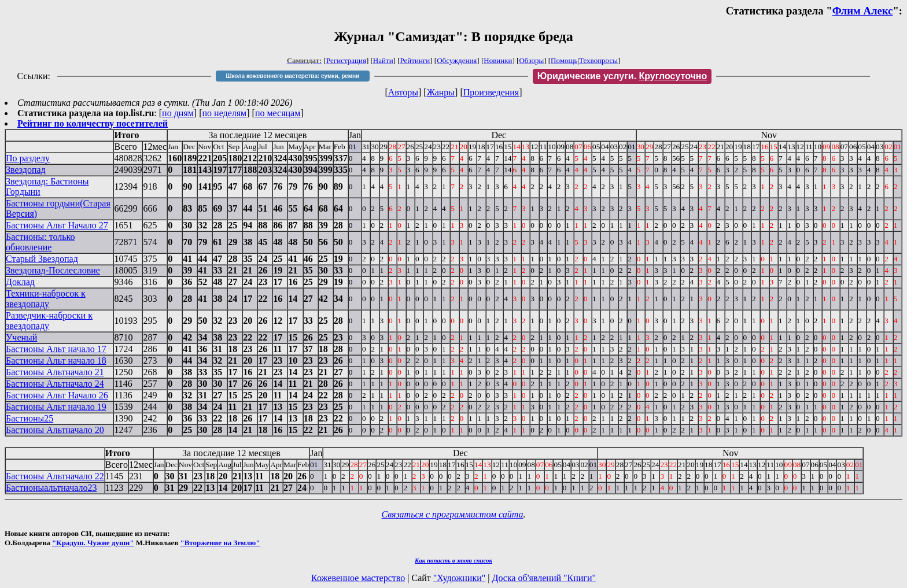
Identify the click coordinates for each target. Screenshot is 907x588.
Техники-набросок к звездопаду (46, 299)
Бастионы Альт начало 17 (56, 349)
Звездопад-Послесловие (53, 270)
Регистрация (346, 60)
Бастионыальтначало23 (51, 488)
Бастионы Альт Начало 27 (57, 225)
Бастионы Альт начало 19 (56, 407)
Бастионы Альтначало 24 (55, 384)
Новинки (498, 60)
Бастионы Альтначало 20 (55, 430)
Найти (383, 60)
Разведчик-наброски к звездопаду (49, 321)
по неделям (225, 113)
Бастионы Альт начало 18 (56, 360)
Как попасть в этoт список (454, 560)
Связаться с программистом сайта (453, 514)
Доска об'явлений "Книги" (544, 578)
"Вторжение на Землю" (220, 543)
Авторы (403, 92)
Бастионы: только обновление (40, 242)
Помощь (564, 60)
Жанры (441, 92)
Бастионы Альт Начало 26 (57, 395)
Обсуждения (457, 60)
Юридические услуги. (622, 76)
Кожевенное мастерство (358, 578)
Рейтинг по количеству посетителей (93, 123)
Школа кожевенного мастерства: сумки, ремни (292, 76)
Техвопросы (598, 60)
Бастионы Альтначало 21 (55, 372)
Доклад (20, 282)
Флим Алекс (863, 11)
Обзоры (531, 60)
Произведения (491, 92)
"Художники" (459, 578)
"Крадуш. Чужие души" (93, 543)
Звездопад (26, 170)
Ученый (21, 337)
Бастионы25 (30, 418)
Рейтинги (415, 60)
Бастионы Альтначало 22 (55, 476)
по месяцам (278, 113)
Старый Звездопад (42, 259)
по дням (178, 113)
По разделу (28, 158)
